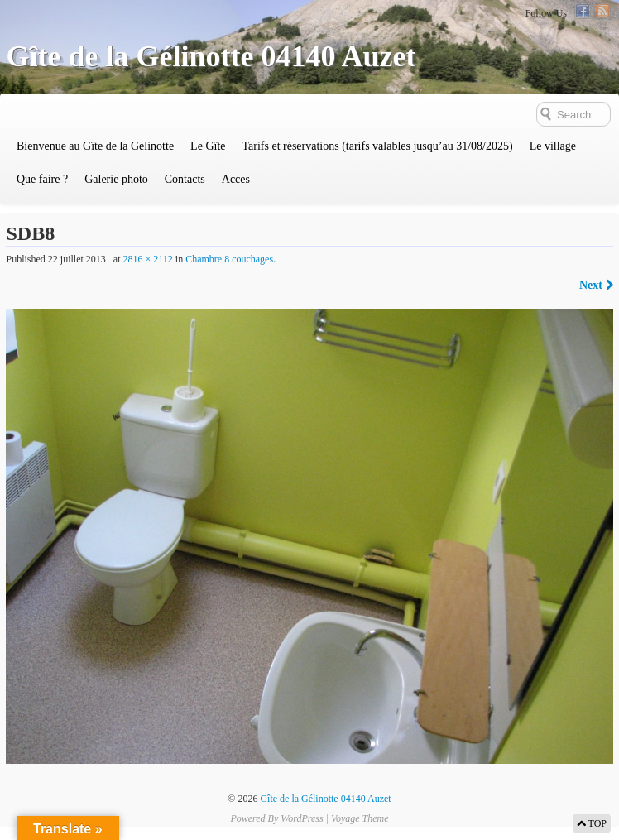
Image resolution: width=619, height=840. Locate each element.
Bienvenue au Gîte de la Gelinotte (95, 146)
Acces (236, 179)
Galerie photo (116, 179)
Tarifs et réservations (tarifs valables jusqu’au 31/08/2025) (377, 146)
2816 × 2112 (147, 259)
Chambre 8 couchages (229, 259)
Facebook (583, 11)
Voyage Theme (360, 818)
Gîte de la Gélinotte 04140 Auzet (211, 56)
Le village (553, 146)
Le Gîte (208, 146)
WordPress (302, 818)
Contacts (185, 179)
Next (596, 285)
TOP (592, 823)
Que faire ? (42, 179)
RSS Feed (602, 11)
